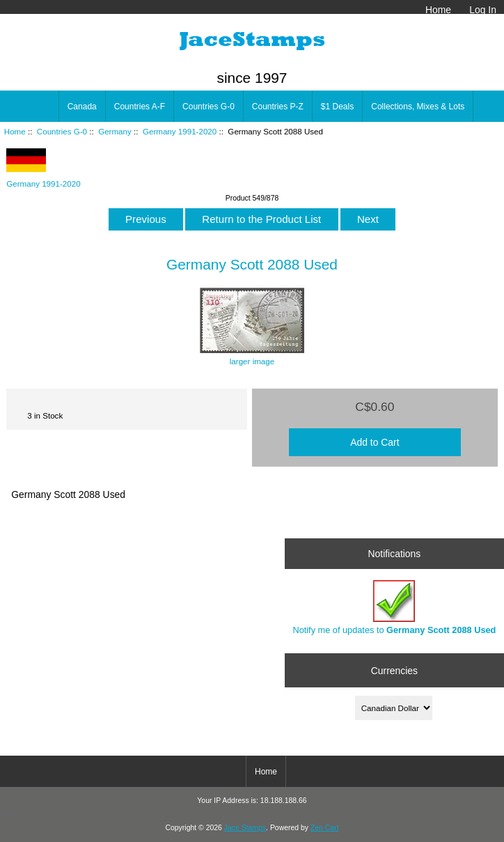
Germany (115, 131)
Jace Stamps (245, 828)
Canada (82, 107)
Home (438, 10)
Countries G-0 (62, 131)
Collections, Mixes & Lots (418, 107)
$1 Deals (337, 107)
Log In (483, 10)
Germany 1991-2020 (180, 131)
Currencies (394, 670)
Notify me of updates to (394, 608)
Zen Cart (325, 828)
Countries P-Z (278, 107)
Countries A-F (140, 107)
